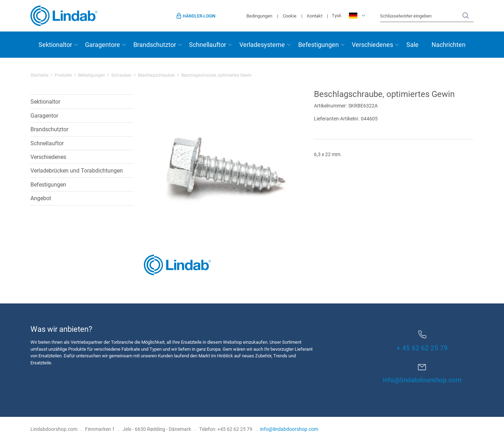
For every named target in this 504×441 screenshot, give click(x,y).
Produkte (63, 75)
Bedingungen (259, 16)
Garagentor (44, 115)
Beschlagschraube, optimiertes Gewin (216, 75)
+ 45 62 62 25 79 (422, 341)
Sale (412, 44)
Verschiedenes (372, 44)
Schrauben (121, 75)
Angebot (41, 198)
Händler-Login (199, 16)
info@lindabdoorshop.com (422, 380)
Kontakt (315, 16)
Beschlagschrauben (156, 75)
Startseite (39, 75)
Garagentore (103, 44)
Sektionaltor (55, 44)
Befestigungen (318, 44)
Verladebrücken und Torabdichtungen (77, 170)
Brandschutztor (155, 44)
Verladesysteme (262, 44)
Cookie (290, 16)
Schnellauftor (208, 44)
